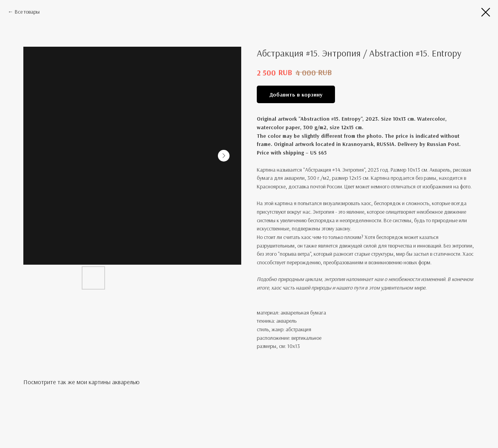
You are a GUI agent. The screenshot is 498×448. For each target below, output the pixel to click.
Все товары (27, 12)
